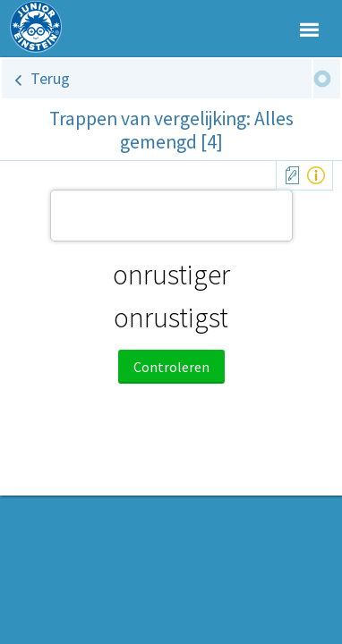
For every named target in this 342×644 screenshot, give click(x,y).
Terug (50, 78)
